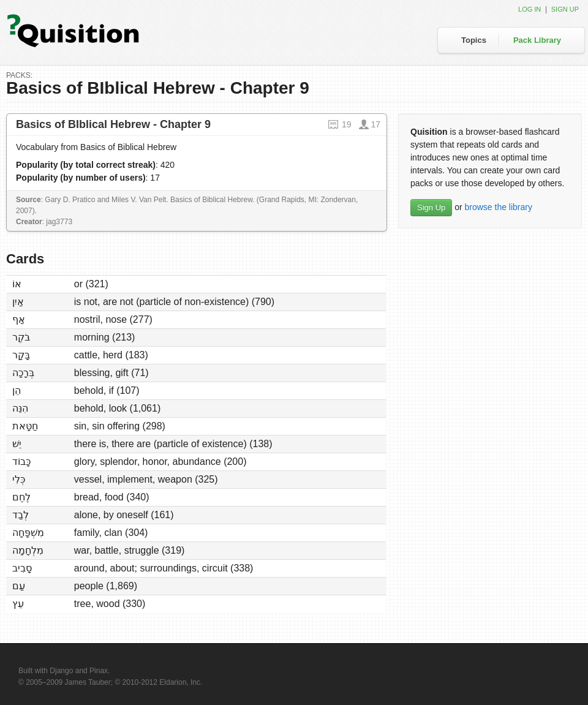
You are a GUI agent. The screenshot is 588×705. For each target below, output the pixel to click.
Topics (474, 40)
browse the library (498, 207)
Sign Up (431, 207)
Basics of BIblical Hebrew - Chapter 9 (113, 124)
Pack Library (537, 40)
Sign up (565, 9)
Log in (530, 9)
